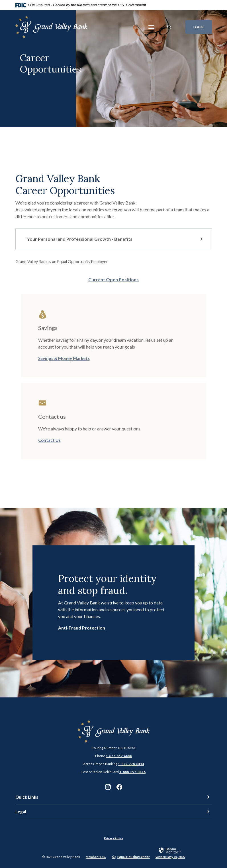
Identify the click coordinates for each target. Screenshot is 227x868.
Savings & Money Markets (64, 358)
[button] (114, 239)
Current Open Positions (113, 279)
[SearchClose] (169, 27)
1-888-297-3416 (132, 772)
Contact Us (49, 440)
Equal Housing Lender (134, 857)
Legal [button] (21, 812)
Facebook (119, 787)
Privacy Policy (113, 838)
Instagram (108, 787)
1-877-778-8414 (131, 764)
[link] (170, 853)
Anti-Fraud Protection (82, 628)
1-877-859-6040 (119, 756)
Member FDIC (96, 857)
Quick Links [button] (27, 797)
